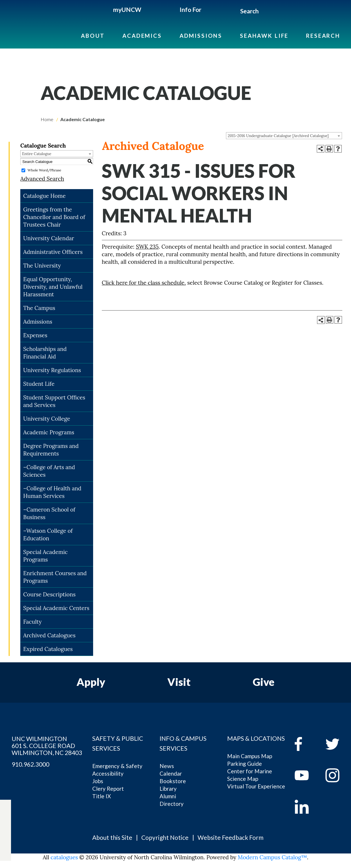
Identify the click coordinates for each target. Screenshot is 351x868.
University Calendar (49, 238)
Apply (91, 682)
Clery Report (108, 789)
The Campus (39, 308)
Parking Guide (245, 764)
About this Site (112, 837)
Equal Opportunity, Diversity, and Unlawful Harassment (53, 287)
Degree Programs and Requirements (51, 450)
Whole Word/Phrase (44, 170)
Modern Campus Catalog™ (273, 857)
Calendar (171, 773)
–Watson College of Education (48, 535)
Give (264, 682)
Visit (179, 682)
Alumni (168, 796)
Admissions (201, 36)
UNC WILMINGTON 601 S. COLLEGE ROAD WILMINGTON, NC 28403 (47, 746)
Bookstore (173, 781)
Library (168, 789)
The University (42, 266)
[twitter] (6, 820)
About (93, 36)
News (167, 766)
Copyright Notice (165, 837)
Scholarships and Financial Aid (45, 353)
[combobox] (284, 136)
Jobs (98, 781)
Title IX (102, 796)
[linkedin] (306, 807)
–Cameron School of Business (49, 513)
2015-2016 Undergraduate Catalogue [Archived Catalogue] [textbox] (278, 136)
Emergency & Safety (117, 766)
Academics (142, 36)
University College (47, 419)
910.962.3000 (30, 764)
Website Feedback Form (230, 837)
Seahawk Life (264, 36)
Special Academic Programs (45, 556)
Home (47, 119)
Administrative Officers (53, 252)
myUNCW (127, 9)
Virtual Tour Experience (256, 786)
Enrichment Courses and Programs (55, 577)
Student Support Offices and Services (54, 401)
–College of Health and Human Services (52, 492)
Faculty (32, 622)
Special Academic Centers (56, 608)
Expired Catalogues (48, 649)
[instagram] (6, 840)
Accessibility (108, 773)
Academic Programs (49, 432)
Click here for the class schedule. (144, 283)
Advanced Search (42, 179)
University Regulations (52, 370)
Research (323, 36)
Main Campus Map (250, 756)
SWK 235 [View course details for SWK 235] (147, 247)
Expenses (35, 335)
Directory (172, 804)
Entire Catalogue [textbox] (37, 154)
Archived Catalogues (49, 635)
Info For (190, 9)
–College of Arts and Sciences (49, 471)
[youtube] (306, 775)
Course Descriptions (49, 594)
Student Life (39, 384)
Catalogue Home (44, 196)
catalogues (64, 857)
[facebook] (306, 744)
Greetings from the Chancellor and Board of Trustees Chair (54, 217)
